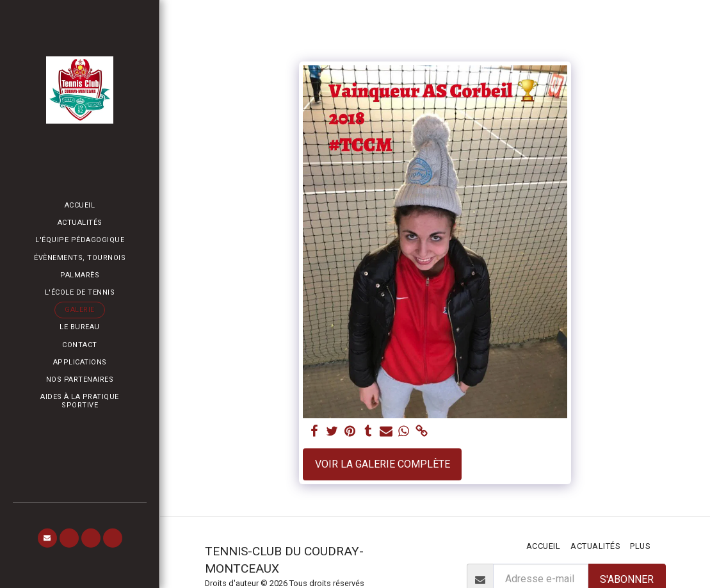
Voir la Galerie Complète (383, 464)
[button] (47, 538)
